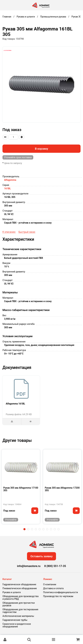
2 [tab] (28, 529)
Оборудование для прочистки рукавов (19, 604)
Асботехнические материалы (18, 616)
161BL (7, 188)
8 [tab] (51, 529)
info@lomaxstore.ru (29, 566)
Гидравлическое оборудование (19, 584)
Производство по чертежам (58, 596)
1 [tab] (24, 529)
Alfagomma (10, 180)
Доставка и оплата (53, 588)
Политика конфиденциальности (61, 592)
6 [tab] (43, 529)
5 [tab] (40, 529)
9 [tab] (55, 529)
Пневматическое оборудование (20, 588)
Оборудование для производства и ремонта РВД (21, 598)
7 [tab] (47, 529)
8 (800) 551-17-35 (55, 566)
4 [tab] (36, 529)
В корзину (41, 149)
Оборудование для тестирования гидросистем (20, 611)
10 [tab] (59, 529)
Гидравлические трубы (15, 620)
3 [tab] (32, 529)
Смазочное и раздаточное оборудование (17, 625)
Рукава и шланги (12, 592)
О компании (50, 584)
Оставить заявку (42, 556)
